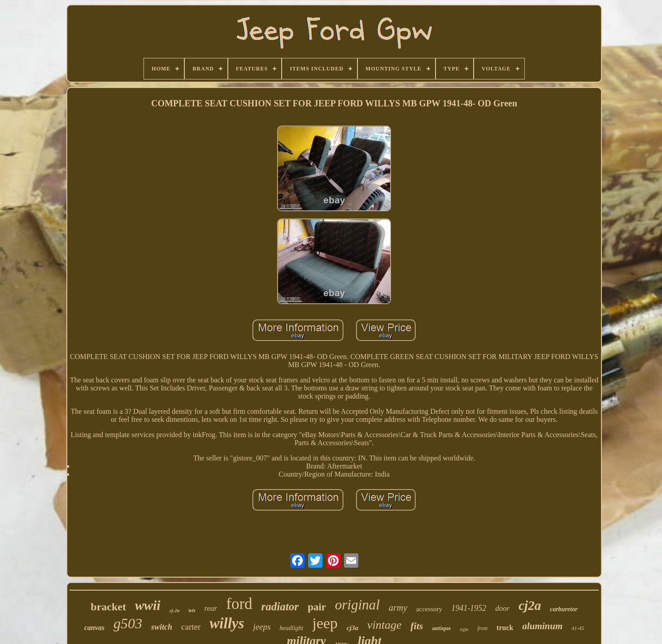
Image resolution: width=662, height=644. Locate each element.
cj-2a (175, 610)
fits (417, 626)
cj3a (353, 628)
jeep (325, 623)
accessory (429, 609)
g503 (128, 623)
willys (227, 623)
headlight (291, 628)
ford (239, 604)
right (464, 629)
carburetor (564, 609)
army (398, 608)
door (502, 608)
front (482, 628)
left (192, 610)
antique (441, 628)
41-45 (578, 628)
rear (211, 608)
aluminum (542, 626)
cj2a (530, 605)
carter (191, 627)
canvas (94, 628)
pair (317, 607)
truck (505, 628)
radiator (280, 607)
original (357, 605)
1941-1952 (469, 608)
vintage (385, 625)
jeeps (262, 627)
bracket (108, 607)
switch (162, 627)
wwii (148, 605)
